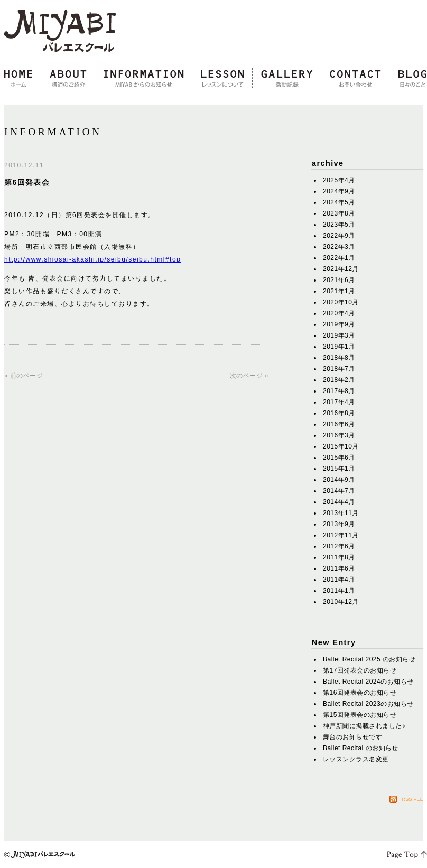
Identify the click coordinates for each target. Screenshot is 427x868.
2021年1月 (339, 291)
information (144, 79)
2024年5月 (339, 202)
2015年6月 (339, 458)
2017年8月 (339, 391)
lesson (222, 79)
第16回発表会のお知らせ (360, 693)
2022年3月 (339, 247)
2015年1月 (339, 469)
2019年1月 (339, 347)
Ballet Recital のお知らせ (361, 748)
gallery (287, 79)
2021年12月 (341, 269)
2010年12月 (341, 602)
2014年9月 (339, 480)
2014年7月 (339, 491)
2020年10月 (341, 302)
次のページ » (249, 376)
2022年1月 (339, 258)
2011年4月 (339, 580)
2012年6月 (339, 546)
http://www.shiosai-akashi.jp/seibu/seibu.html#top (92, 259)
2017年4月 (339, 402)
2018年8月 (339, 358)
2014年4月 (339, 502)
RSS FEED (414, 799)
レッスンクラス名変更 (356, 759)
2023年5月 (339, 225)
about (68, 79)
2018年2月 (339, 380)
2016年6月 (339, 424)
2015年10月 (341, 446)
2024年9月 (339, 191)
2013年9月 (339, 524)
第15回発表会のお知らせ (360, 715)
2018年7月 (339, 369)
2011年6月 (339, 568)
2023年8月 (339, 213)
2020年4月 (339, 313)
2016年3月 (339, 435)
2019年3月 (339, 335)
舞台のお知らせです (352, 737)
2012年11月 (341, 535)
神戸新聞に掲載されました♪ (364, 726)
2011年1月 (339, 591)
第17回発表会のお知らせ (360, 670)
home (23, 79)
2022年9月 (339, 236)
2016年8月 (339, 413)
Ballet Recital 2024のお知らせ (368, 682)
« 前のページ (24, 376)
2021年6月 (339, 280)
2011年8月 (339, 557)
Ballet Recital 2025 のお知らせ (369, 659)
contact (355, 79)
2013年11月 (341, 513)
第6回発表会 (27, 182)
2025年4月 (339, 180)
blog (408, 79)
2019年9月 (339, 324)
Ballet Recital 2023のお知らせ (368, 704)
